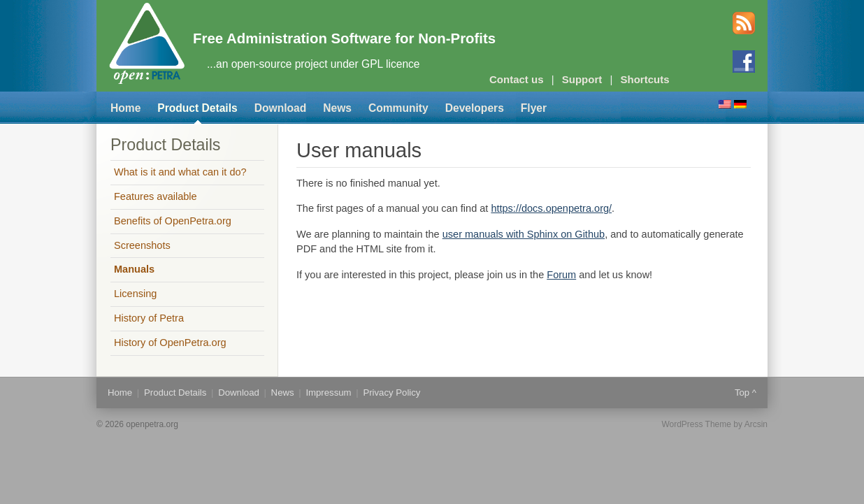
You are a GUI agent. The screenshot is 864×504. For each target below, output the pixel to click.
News (337, 108)
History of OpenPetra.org (170, 343)
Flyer (534, 108)
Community (398, 108)
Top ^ (746, 393)
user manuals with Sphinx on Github (524, 234)
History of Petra (149, 318)
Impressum (328, 393)
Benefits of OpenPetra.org (173, 221)
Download (281, 108)
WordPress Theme (696, 424)
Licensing (135, 294)
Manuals (134, 269)
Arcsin (756, 424)
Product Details (197, 108)
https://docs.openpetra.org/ (551, 208)
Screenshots (142, 245)
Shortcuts (645, 79)
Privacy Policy (391, 393)
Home (125, 108)
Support (582, 79)
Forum (561, 275)
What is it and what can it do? (180, 172)
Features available (156, 196)
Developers (475, 108)
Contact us (517, 79)
